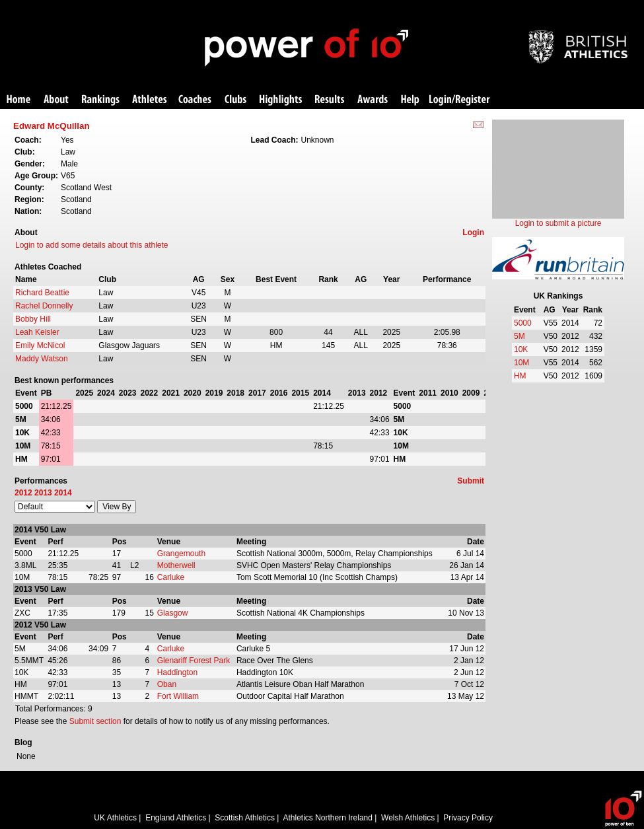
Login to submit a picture (558, 223)
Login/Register (460, 100)
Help (410, 100)
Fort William (178, 696)
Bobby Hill (33, 319)
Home (18, 100)
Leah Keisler (37, 332)
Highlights (281, 100)
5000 (523, 323)
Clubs (235, 100)
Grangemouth (181, 554)
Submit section (95, 721)
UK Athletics (115, 818)
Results (330, 100)
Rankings (101, 100)
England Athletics (176, 818)
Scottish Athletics (245, 818)
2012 (23, 493)
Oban (167, 684)
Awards (373, 100)
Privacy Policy (468, 818)
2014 (63, 493)
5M (519, 336)
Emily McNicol (40, 345)
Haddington (177, 672)
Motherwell (176, 565)
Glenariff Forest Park (194, 661)
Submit (471, 481)
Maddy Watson (42, 359)
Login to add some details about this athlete (92, 245)
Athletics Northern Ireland (328, 818)
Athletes (150, 100)
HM (520, 376)
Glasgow (173, 613)
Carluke (171, 577)
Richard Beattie (42, 293)
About (56, 100)
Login (473, 233)
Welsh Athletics (408, 818)
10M (521, 363)
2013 (43, 493)
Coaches (195, 100)
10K (521, 349)
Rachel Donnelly (44, 306)
